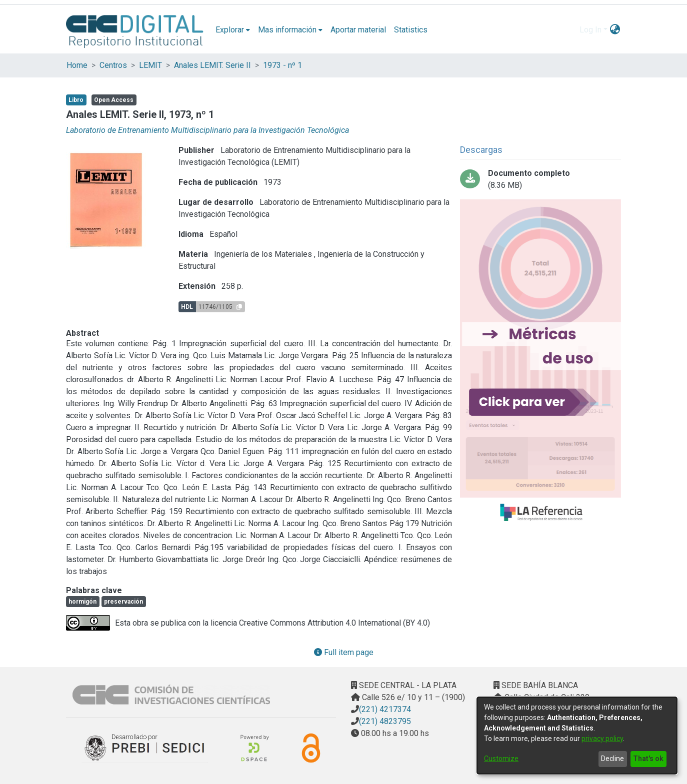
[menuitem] (233, 30)
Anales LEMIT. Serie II (212, 65)
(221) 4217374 (385, 709)
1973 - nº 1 (282, 65)
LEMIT (150, 65)
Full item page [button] (344, 652)
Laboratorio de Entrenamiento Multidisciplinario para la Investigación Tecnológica (207, 130)
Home (77, 65)
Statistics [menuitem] (411, 30)
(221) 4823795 (385, 721)
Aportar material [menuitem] (358, 30)
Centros (113, 65)
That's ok (648, 759)
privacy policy (602, 739)
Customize (501, 759)
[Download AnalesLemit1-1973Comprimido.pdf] (540, 179)
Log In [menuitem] (590, 30)
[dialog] (577, 736)
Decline (612, 759)
